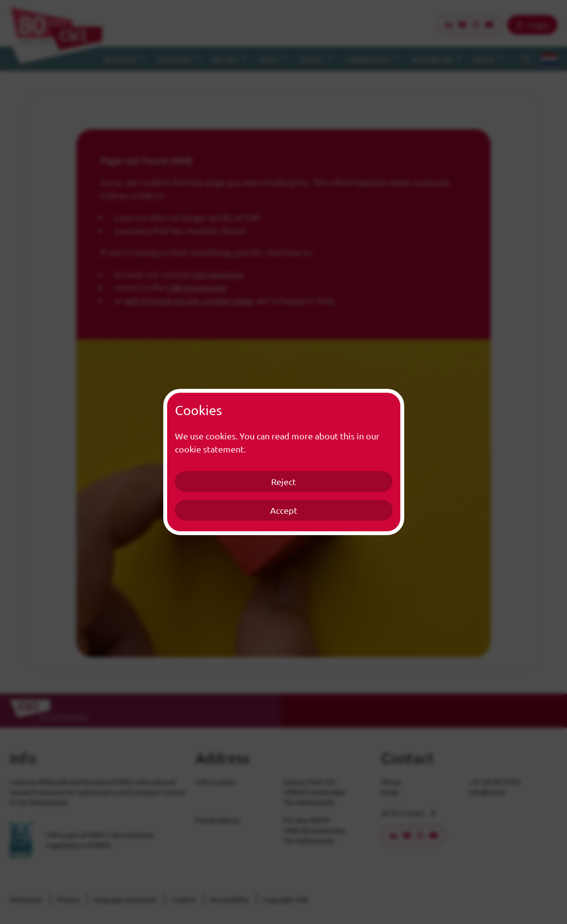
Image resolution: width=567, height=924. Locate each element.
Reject (283, 481)
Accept (284, 510)
